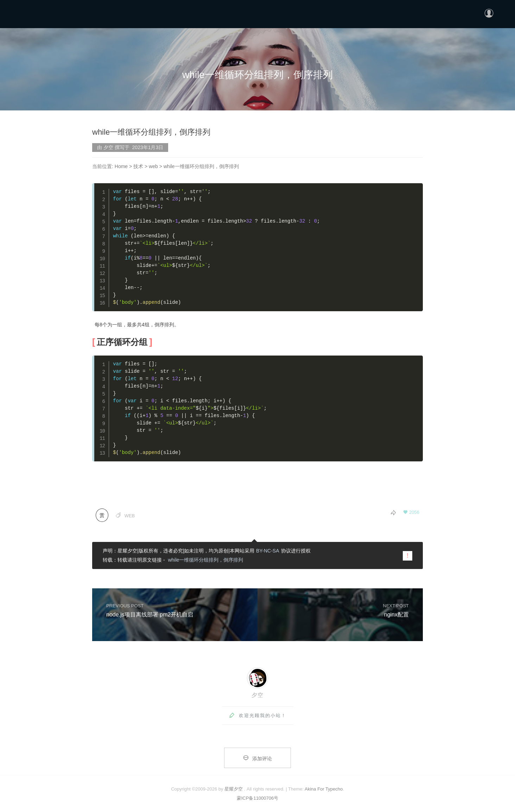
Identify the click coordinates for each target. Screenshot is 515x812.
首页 (404, 13)
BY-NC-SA (268, 551)
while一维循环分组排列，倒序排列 (205, 560)
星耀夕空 (234, 789)
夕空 (257, 695)
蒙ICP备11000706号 (258, 798)
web (153, 166)
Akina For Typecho (324, 789)
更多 (445, 13)
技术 (138, 166)
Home (121, 166)
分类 (425, 13)
